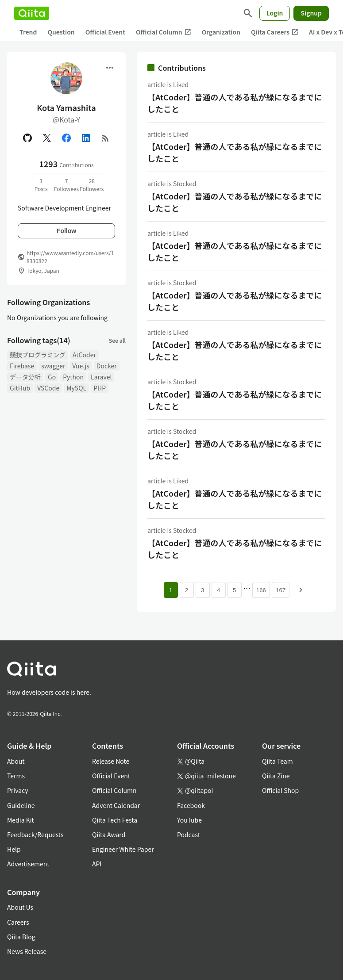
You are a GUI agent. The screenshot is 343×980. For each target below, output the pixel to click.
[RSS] (105, 138)
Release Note (111, 761)
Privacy (17, 790)
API (97, 864)
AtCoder (84, 355)
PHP (100, 388)
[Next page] (301, 590)
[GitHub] (27, 138)
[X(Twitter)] (47, 138)
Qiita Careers (275, 32)
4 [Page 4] (218, 590)
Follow (66, 231)
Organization (221, 32)
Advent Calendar (116, 805)
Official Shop (280, 790)
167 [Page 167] (281, 590)
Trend (28, 32)
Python (73, 377)
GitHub (20, 388)
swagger (53, 366)
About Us (20, 907)
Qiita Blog (21, 937)
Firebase (22, 366)
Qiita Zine (276, 776)
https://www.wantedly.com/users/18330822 (70, 257)
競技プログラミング (38, 355)
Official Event (105, 32)
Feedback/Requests (35, 835)
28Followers (92, 185)
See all (117, 340)
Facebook (191, 805)
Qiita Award (109, 835)
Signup (311, 13)
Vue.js (81, 366)
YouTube (189, 820)
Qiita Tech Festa (115, 820)
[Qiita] (32, 13)
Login (275, 13)
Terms (16, 776)
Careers (18, 922)
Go (52, 377)
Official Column (164, 32)
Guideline (21, 805)
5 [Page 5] (234, 590)
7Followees (66, 185)
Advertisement (28, 864)
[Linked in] (86, 138)
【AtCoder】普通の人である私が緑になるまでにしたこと (235, 103)
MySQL (76, 388)
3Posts (41, 185)
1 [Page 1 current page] (171, 590)
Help (14, 849)
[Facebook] (66, 138)
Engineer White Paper (123, 849)
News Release (27, 951)
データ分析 (25, 377)
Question (61, 32)
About (16, 761)
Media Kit (21, 820)
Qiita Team (277, 761)
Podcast (189, 835)
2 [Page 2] (187, 590)
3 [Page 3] (202, 590)
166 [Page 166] (261, 590)
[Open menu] (110, 68)
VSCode (48, 388)
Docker (107, 366)
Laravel (101, 377)
